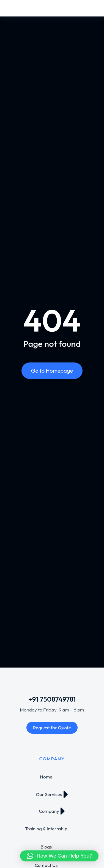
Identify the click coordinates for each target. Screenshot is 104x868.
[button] (59, 856)
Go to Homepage (52, 371)
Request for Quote (52, 728)
